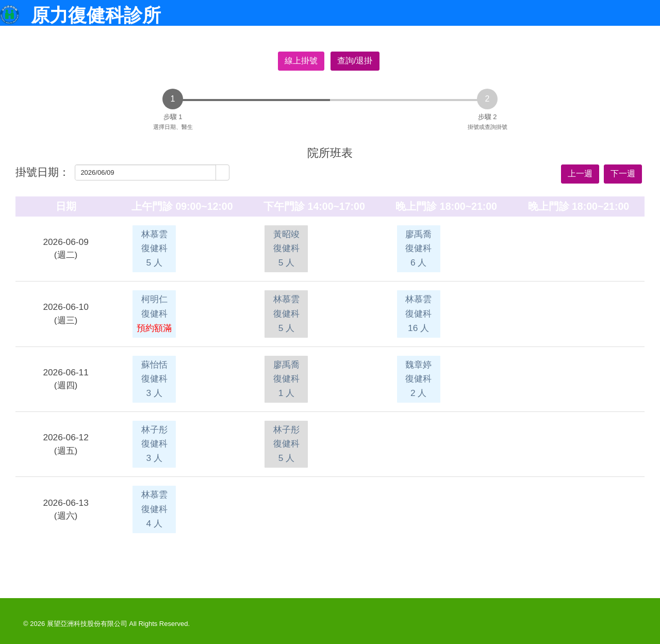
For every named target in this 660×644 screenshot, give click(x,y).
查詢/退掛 (355, 61)
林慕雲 (154, 248)
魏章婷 (418, 379)
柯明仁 (154, 313)
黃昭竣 (286, 248)
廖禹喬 (418, 248)
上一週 (580, 174)
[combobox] (146, 172)
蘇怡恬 (154, 379)
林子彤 (154, 444)
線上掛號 (301, 61)
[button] (222, 173)
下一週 (623, 174)
